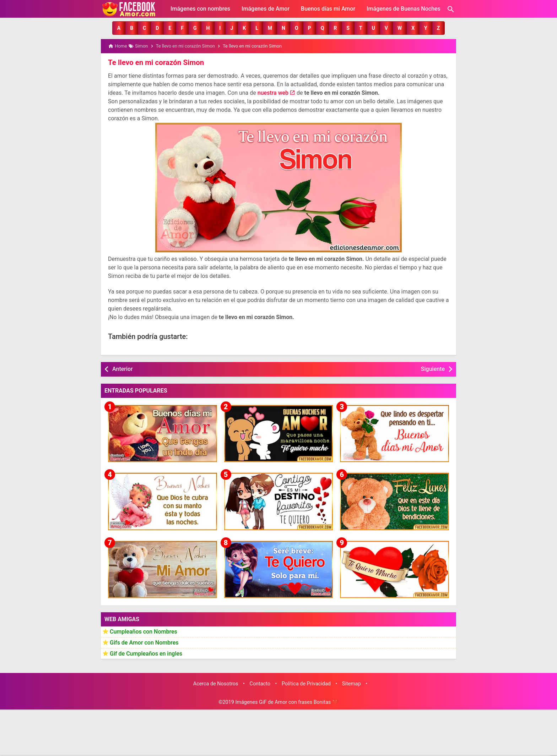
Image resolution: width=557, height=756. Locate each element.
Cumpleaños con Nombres (144, 631)
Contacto (260, 683)
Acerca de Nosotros (216, 683)
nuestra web (273, 92)
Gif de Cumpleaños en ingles (146, 653)
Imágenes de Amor (266, 9)
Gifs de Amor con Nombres (144, 642)
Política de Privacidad (306, 683)
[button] (119, 28)
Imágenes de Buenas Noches (404, 9)
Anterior (123, 369)
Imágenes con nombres (200, 9)
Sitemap (351, 683)
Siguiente (433, 369)
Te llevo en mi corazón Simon (155, 62)
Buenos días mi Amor (328, 9)
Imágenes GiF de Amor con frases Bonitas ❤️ (287, 702)
